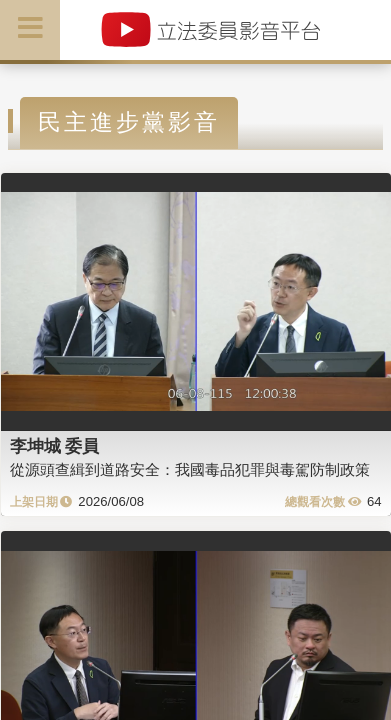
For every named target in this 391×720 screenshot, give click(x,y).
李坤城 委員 (55, 446)
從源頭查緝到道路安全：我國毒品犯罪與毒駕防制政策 (190, 469)
